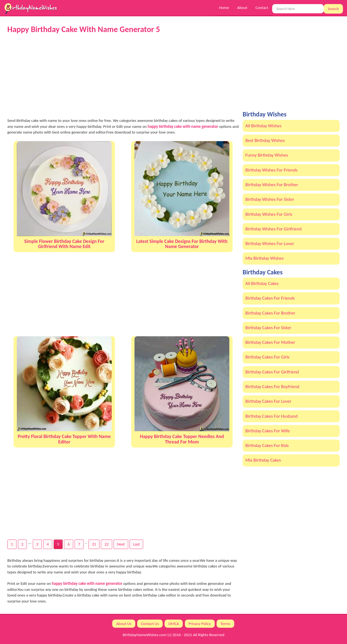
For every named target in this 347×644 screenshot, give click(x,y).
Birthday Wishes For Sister (270, 199)
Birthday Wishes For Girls (269, 214)
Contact (262, 8)
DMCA (174, 624)
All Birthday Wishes (263, 126)
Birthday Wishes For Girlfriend (274, 229)
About (242, 8)
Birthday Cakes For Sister (268, 328)
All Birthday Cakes (262, 283)
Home (224, 8)
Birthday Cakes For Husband (272, 416)
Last (136, 544)
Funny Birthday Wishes (267, 155)
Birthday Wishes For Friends (271, 170)
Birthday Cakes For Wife (268, 431)
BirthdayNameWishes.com (145, 635)
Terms (225, 624)
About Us (124, 624)
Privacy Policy (200, 624)
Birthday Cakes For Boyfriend (272, 387)
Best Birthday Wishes (265, 140)
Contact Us (150, 624)
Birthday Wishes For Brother (272, 185)
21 (94, 544)
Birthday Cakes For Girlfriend (272, 372)
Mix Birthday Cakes (263, 460)
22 (106, 544)
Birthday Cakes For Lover (268, 401)
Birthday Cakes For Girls (267, 357)
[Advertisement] (123, 76)
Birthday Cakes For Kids (267, 445)
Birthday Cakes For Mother (270, 342)
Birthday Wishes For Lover (270, 244)
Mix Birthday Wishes (264, 258)
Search (333, 9)
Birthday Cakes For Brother (270, 313)
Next (121, 544)
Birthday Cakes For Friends (270, 298)
